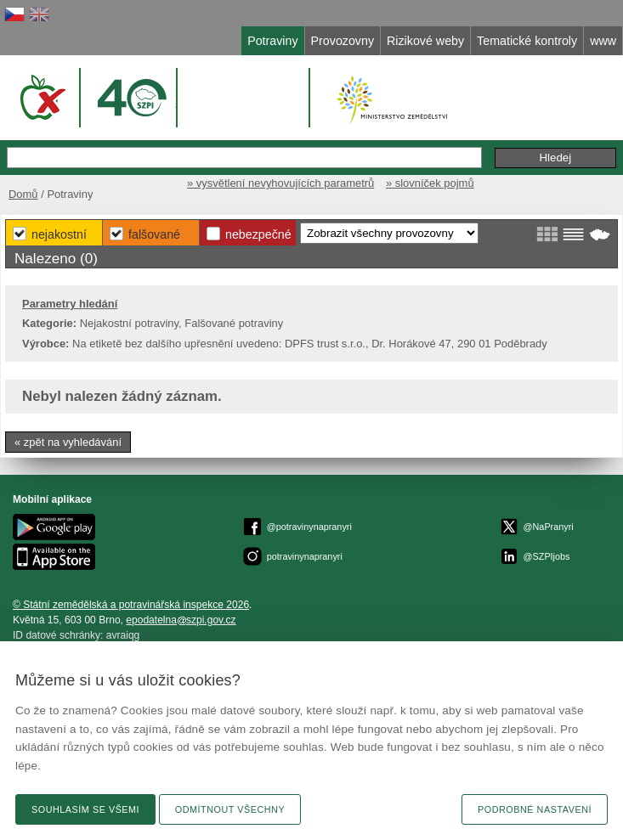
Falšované (154, 234)
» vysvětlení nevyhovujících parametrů (280, 183)
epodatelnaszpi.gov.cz (181, 620)
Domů (23, 194)
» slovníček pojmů (430, 183)
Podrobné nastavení (535, 809)
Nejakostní (59, 234)
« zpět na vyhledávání (68, 442)
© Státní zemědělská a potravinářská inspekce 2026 (131, 605)
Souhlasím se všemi (85, 809)
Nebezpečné (258, 234)
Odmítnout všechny (230, 809)
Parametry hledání (70, 304)
